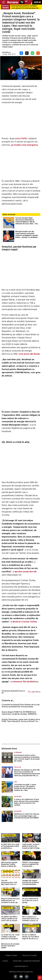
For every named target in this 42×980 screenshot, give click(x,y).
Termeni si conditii (29, 955)
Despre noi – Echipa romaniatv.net (26, 961)
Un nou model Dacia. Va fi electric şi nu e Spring (30, 901)
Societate (18, 797)
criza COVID (21, 138)
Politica (17, 767)
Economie (18, 752)
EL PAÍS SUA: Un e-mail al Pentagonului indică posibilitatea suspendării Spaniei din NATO (10, 846)
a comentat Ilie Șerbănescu (24, 681)
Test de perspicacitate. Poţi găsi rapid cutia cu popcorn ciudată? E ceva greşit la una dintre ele (9, 882)
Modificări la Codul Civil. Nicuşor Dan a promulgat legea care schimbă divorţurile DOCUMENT (27, 816)
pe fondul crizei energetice (24, 145)
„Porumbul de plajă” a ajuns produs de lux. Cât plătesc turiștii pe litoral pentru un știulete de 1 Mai (25, 787)
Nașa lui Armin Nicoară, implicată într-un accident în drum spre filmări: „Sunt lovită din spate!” (10, 901)
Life (16, 782)
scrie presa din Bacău (29, 354)
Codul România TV (21, 966)
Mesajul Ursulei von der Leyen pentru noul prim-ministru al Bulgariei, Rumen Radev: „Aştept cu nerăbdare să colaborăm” (27, 234)
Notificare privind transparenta (21, 972)
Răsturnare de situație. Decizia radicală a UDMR (10, 946)
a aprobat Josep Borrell (24, 571)
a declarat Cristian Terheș (24, 622)
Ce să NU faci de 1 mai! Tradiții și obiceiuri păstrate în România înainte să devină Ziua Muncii (10, 937)
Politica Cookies (11, 955)
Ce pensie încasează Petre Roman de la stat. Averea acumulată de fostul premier (21, 706)
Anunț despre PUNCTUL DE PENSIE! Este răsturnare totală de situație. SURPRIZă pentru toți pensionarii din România (19, 713)
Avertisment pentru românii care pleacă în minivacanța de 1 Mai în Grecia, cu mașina (25, 7)
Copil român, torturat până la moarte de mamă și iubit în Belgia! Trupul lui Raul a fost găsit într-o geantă (31, 846)
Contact (5, 961)
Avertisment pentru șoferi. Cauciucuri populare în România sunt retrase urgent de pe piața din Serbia (27, 758)
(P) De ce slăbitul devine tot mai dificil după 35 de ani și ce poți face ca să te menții (31, 937)
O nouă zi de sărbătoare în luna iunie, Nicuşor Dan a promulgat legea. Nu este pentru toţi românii (26, 802)
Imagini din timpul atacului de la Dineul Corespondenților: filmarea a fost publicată (30, 882)
